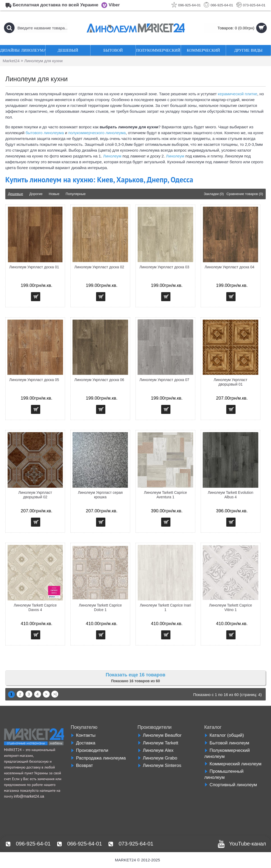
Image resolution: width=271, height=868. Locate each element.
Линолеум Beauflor (160, 735)
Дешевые (15, 194)
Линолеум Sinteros (159, 765)
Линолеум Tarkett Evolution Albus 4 (231, 495)
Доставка (83, 743)
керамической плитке (238, 94)
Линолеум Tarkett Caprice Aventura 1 (166, 495)
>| (55, 694)
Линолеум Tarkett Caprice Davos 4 (35, 607)
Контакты (83, 735)
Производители (89, 750)
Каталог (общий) (224, 735)
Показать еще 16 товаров (135, 675)
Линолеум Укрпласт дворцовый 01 (231, 382)
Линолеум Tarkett (158, 743)
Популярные (76, 194)
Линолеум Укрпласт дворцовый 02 (35, 495)
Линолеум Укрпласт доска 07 (164, 380)
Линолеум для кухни (45, 61)
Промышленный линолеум (224, 774)
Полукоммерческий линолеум (227, 753)
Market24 (12, 61)
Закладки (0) (214, 194)
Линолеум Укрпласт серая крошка (100, 495)
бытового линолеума (45, 133)
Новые (54, 194)
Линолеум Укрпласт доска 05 (34, 380)
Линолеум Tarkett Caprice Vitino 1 (231, 607)
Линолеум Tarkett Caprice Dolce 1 (100, 607)
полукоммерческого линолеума (97, 133)
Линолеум (112, 156)
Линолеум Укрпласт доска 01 (34, 267)
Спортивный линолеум (231, 785)
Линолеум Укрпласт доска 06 (99, 380)
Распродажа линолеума (98, 758)
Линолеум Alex (156, 750)
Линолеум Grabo (157, 758)
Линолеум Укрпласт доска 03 (164, 267)
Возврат (82, 765)
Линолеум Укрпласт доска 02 (99, 267)
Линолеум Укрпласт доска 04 (229, 267)
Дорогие (36, 194)
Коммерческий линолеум (233, 764)
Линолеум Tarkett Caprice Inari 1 (165, 607)
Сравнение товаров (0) (245, 194)
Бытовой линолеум (227, 743)
